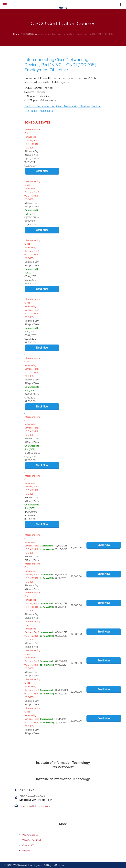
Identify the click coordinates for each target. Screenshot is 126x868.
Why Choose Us (31, 835)
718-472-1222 (27, 790)
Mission (26, 851)
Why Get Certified (32, 840)
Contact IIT (28, 845)
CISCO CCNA (30, 34)
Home (16, 34)
